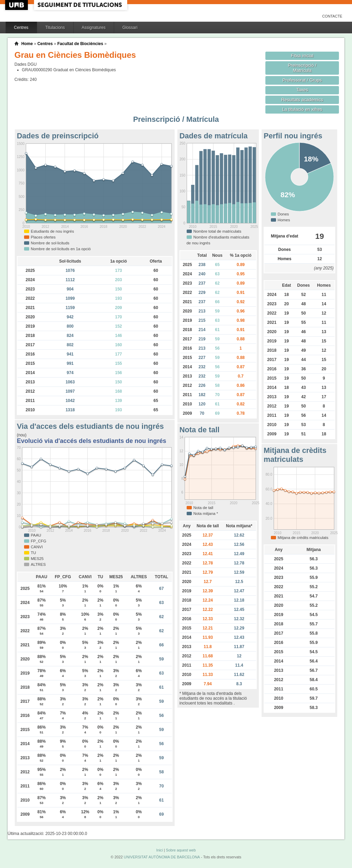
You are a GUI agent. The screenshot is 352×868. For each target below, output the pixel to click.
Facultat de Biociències (80, 44)
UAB (17, 5)
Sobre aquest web (181, 850)
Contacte (332, 16)
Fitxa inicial (302, 56)
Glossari (130, 28)
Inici (159, 850)
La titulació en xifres (302, 109)
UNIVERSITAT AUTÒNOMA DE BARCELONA (162, 857)
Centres (21, 28)
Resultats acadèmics (302, 100)
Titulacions (55, 28)
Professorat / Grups (302, 80)
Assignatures (94, 28)
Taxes (302, 90)
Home (27, 44)
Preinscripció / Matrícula (302, 68)
